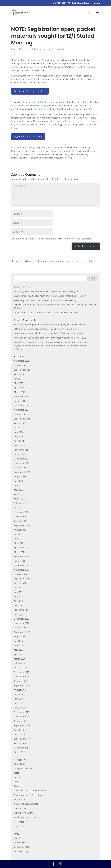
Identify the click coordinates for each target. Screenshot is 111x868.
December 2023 (22, 459)
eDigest (18, 782)
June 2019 (19, 699)
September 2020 (22, 632)
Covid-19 (18, 777)
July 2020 (18, 641)
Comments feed (22, 847)
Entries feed (20, 842)
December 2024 (22, 405)
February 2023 (21, 503)
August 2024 (20, 423)
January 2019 (20, 708)
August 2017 (20, 743)
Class (17, 773)
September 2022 (22, 525)
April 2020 (19, 654)
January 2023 (20, 508)
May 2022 (19, 543)
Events (17, 786)
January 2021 (20, 614)
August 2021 (20, 583)
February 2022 (21, 556)
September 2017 (22, 739)
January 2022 (20, 561)
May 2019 (19, 703)
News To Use (20, 808)
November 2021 (22, 570)
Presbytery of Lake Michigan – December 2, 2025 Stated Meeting (45, 300)
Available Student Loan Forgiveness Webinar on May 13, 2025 (57, 338)
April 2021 (19, 601)
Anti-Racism (20, 764)
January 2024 (20, 454)
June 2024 (19, 432)
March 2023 (20, 499)
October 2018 (21, 721)
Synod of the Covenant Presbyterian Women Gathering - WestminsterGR (49, 342)
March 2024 (20, 445)
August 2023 (20, 476)
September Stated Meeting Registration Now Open (61, 324)
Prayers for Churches (24, 813)
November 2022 (22, 516)
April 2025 (19, 388)
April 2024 (19, 441)
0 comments (58, 49)
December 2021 (22, 565)
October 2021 (21, 574)
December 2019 (22, 672)
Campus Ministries (23, 768)
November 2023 (22, 463)
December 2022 (22, 512)
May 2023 (19, 490)
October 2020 (21, 628)
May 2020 (19, 650)
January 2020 (20, 668)
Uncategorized (21, 826)
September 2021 (22, 579)
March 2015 (20, 752)
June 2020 (19, 645)
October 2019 (21, 681)
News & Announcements (38, 49)
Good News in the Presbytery (28, 795)
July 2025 (18, 379)
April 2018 (19, 730)
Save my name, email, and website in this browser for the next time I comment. (53, 239)
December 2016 (22, 748)
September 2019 (22, 685)
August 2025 (20, 374)
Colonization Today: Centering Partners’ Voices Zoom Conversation (46, 313)
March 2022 (20, 552)
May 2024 (19, 436)
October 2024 (21, 414)
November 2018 (22, 717)
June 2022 (19, 539)
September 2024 (22, 419)
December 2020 (22, 619)
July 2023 (18, 481)
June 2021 (19, 592)
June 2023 (19, 485)
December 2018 (22, 712)
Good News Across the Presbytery (30, 791)
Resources (19, 822)
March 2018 (20, 734)
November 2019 (22, 677)
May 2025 (19, 383)
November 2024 (22, 410)
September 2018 (22, 725)
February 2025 (21, 396)
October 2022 (21, 521)
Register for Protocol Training (28, 137)
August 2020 (20, 637)
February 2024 (21, 450)
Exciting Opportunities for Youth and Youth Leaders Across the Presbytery (50, 296)
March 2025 (20, 392)
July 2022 (18, 534)
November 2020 (22, 623)
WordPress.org (21, 851)
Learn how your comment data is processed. (71, 261)
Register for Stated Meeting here (30, 91)
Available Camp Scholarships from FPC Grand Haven (52, 329)
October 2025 (21, 365)
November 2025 (22, 361)
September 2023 (22, 472)
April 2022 (19, 548)
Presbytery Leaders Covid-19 (28, 817)
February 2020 (21, 663)
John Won (19, 338)
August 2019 (20, 690)
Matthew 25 (20, 800)
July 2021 (18, 588)
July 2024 (18, 428)
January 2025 (20, 401)
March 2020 (20, 659)
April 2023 (19, 494)
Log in (17, 838)
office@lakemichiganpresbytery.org (44, 105)
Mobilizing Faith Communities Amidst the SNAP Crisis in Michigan (46, 291)
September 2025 (22, 370)
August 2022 (20, 530)
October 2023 (21, 468)
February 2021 (21, 610)
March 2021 (20, 605)
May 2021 (19, 597)
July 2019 (18, 694)
